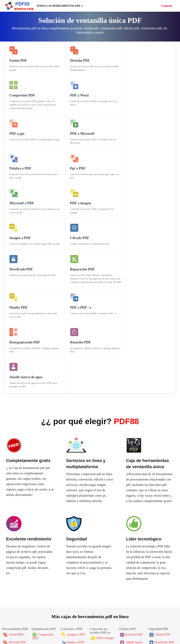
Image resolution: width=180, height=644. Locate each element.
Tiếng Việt (162, 632)
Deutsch (139, 632)
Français (67, 632)
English (56, 632)
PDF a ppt (100, 556)
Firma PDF (159, 552)
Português (127, 632)
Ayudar (27, 610)
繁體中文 (21, 632)
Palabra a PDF (73, 545)
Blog (96, 614)
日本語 (45, 632)
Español (94, 632)
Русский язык (110, 632)
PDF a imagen (103, 541)
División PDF (15, 545)
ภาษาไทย (81, 632)
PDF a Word (101, 548)
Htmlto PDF (72, 571)
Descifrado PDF (162, 545)
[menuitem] (169, 6)
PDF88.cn (80, 638)
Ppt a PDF (71, 552)
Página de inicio (32, 603)
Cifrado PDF (160, 537)
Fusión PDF (13, 537)
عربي (150, 632)
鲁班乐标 (97, 624)
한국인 (34, 632)
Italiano (175, 632)
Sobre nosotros (102, 607)
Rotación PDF (131, 537)
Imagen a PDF (73, 537)
